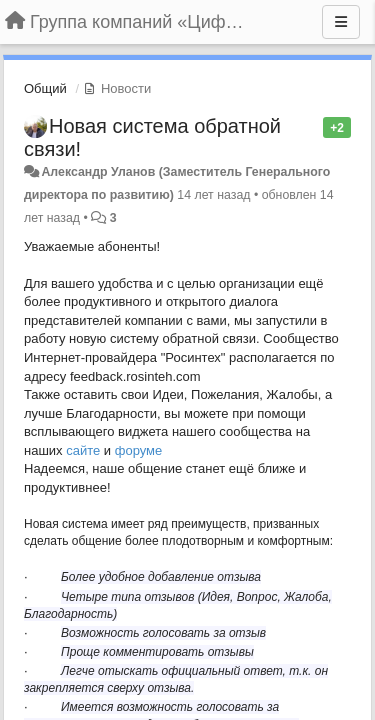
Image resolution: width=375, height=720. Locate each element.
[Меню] (341, 22)
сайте (83, 450)
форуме (139, 450)
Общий (45, 88)
